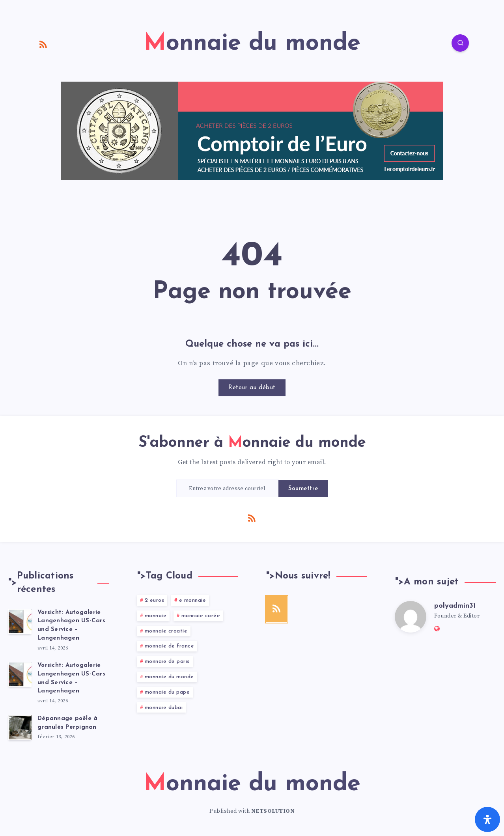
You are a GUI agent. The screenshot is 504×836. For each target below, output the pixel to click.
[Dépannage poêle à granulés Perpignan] (20, 728)
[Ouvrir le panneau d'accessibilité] (487, 819)
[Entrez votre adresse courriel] (228, 488)
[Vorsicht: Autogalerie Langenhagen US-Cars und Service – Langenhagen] (20, 621)
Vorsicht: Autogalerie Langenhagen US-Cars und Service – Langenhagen (71, 625)
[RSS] (43, 44)
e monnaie (193, 600)
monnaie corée (201, 616)
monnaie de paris (167, 662)
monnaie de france (170, 646)
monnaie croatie (166, 631)
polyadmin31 (455, 606)
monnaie (156, 616)
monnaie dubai (164, 708)
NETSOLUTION (273, 811)
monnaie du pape (167, 692)
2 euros (155, 600)
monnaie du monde (169, 677)
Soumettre (303, 489)
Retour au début (252, 388)
